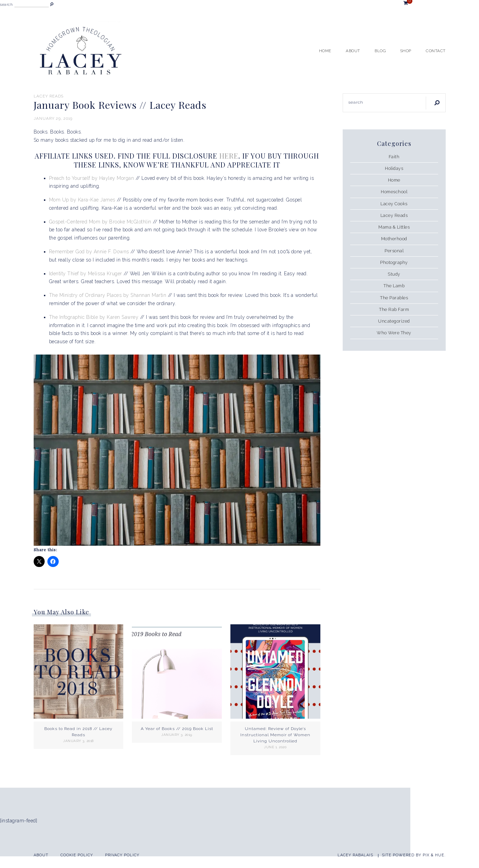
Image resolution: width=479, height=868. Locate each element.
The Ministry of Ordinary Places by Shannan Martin (108, 295)
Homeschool (394, 192)
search (6, 5)
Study (394, 274)
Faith (394, 157)
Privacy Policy (122, 855)
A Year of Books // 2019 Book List (177, 729)
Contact (436, 51)
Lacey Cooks (394, 204)
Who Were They (394, 333)
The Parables (394, 298)
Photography (394, 262)
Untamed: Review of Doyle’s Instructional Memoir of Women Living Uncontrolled (275, 735)
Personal (394, 251)
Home (325, 51)
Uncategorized (394, 321)
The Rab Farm (394, 309)
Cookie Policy (77, 855)
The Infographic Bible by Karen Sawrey (95, 317)
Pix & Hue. (434, 855)
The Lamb (394, 286)
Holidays (394, 168)
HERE (229, 156)
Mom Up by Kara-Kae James (82, 200)
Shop (406, 51)
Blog (380, 51)
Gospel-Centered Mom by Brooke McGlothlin (100, 222)
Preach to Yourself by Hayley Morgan (92, 178)
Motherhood (394, 239)
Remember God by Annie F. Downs (89, 252)
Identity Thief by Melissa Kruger (87, 274)
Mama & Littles (394, 227)
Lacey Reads (49, 96)
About (353, 51)
